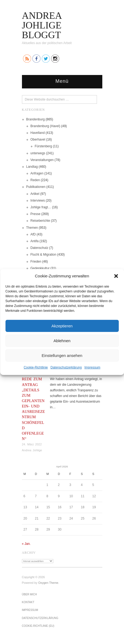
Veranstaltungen (42, 160)
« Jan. (26, 544)
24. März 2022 (32, 444)
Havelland (38, 133)
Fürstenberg (44, 146)
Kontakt (28, 602)
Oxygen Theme (48, 583)
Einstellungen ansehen (62, 355)
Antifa (35, 241)
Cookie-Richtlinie (36, 367)
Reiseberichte (40, 221)
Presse (35, 214)
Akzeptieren (62, 326)
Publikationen (36, 187)
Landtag (32, 167)
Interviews (38, 201)
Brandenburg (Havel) (45, 126)
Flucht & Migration (44, 255)
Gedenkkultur (40, 268)
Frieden (36, 262)
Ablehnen (62, 340)
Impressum (92, 367)
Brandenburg (35, 119)
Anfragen (37, 173)
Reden (35, 180)
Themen (32, 228)
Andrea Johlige (32, 450)
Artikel (35, 194)
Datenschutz (40, 248)
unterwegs (38, 153)
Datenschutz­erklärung (66, 367)
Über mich (29, 594)
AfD (33, 234)
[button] (116, 276)
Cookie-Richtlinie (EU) (38, 626)
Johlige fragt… (41, 207)
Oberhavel (38, 139)
